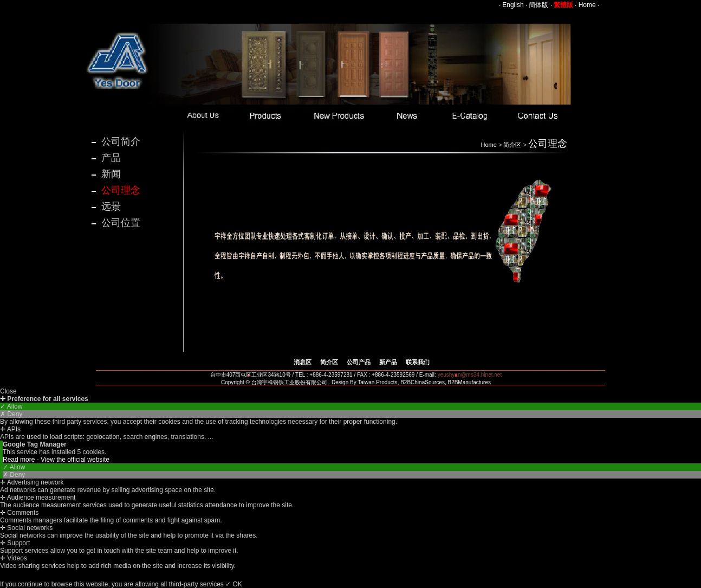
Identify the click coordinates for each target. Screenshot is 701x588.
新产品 (388, 362)
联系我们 (418, 362)
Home (587, 5)
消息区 (303, 362)
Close (8, 391)
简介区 (512, 145)
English (513, 5)
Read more (20, 460)
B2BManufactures (469, 382)
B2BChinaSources (423, 382)
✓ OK (234, 584)
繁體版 (563, 5)
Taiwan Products (377, 382)
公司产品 (359, 362)
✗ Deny (11, 414)
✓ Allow (11, 406)
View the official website (75, 460)
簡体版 (538, 5)
